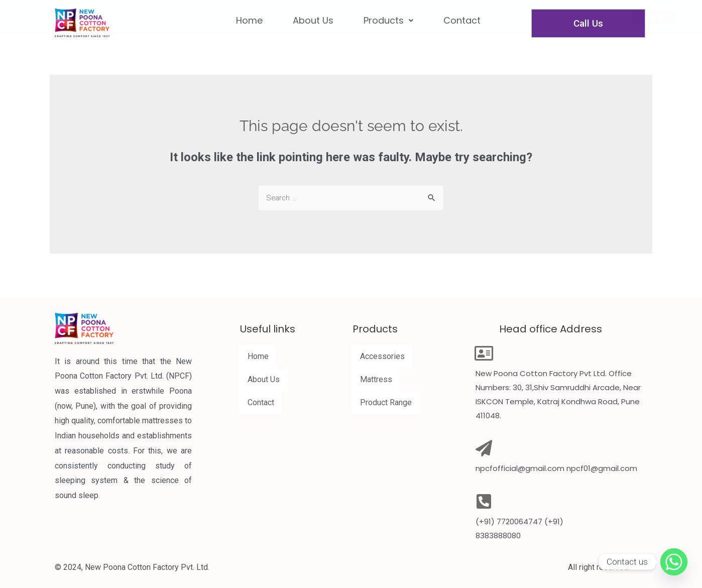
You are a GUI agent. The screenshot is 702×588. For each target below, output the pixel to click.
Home (258, 356)
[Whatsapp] (674, 562)
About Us (264, 379)
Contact (261, 402)
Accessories (382, 356)
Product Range (386, 402)
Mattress (376, 379)
